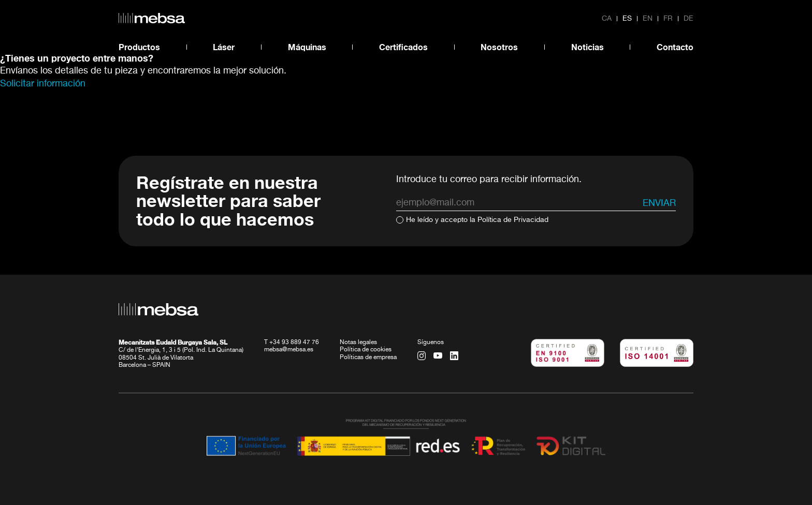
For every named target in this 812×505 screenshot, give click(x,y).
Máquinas (307, 47)
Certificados (403, 47)
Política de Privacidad (513, 220)
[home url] (152, 18)
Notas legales (358, 343)
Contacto (675, 47)
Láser (224, 47)
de (688, 19)
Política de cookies (366, 350)
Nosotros (499, 47)
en (648, 19)
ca (607, 19)
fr (668, 19)
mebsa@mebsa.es (289, 350)
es (627, 19)
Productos (139, 47)
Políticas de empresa (368, 358)
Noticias (588, 47)
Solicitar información (43, 84)
